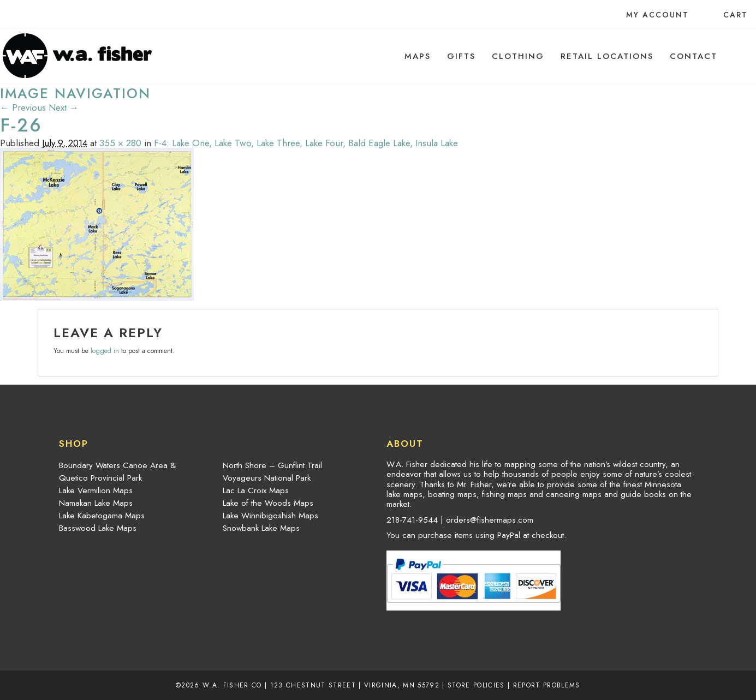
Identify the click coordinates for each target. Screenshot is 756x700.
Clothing (518, 56)
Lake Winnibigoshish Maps (270, 516)
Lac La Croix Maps (256, 490)
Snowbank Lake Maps (261, 528)
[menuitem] (418, 56)
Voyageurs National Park (267, 478)
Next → (64, 107)
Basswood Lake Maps (98, 528)
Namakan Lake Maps (96, 503)
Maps (418, 56)
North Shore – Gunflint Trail (272, 465)
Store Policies (476, 685)
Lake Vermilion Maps (96, 490)
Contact (694, 56)
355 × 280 (120, 143)
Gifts (461, 56)
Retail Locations (607, 56)
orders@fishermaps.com (490, 520)
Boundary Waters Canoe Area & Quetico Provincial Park (117, 472)
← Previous (23, 107)
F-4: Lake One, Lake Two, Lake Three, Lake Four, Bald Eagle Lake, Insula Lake (306, 143)
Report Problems (547, 685)
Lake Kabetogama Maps (102, 516)
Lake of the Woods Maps (268, 503)
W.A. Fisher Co (232, 685)
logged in (105, 351)
